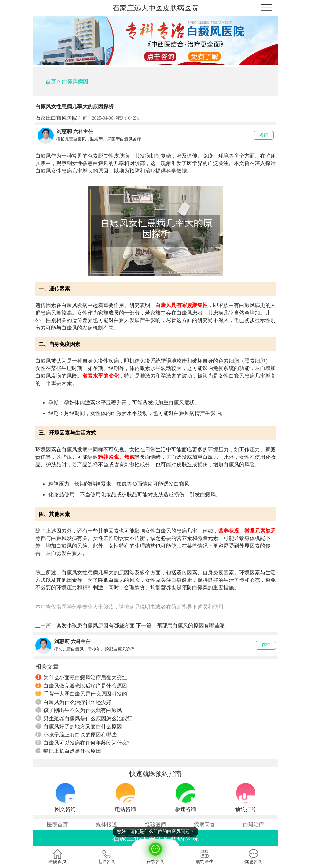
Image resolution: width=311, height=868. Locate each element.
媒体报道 (106, 824)
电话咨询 (106, 857)
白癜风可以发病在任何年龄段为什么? (82, 743)
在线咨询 (155, 852)
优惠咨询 (254, 857)
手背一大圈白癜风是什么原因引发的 (81, 694)
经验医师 (155, 824)
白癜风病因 (75, 81)
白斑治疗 (254, 824)
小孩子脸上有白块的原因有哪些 (76, 735)
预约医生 (205, 857)
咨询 (264, 135)
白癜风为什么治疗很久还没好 (73, 702)
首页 (51, 81)
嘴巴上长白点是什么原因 (68, 751)
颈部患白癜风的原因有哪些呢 (191, 625)
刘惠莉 (64, 131)
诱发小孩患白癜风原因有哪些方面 (95, 625)
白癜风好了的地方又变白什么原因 (79, 726)
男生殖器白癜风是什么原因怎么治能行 (84, 718)
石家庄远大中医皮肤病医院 (155, 8)
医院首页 (57, 824)
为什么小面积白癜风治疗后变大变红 (81, 677)
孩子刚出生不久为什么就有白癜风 (79, 710)
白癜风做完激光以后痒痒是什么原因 (81, 686)
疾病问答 (205, 824)
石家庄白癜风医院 (56, 118)
